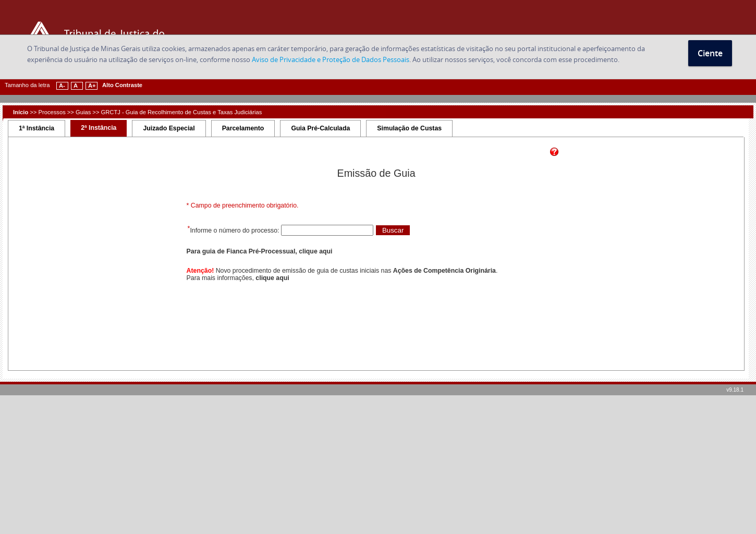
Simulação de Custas (409, 128)
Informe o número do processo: (235, 230)
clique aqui (272, 278)
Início (21, 112)
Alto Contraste (122, 85)
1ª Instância (36, 128)
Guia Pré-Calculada (320, 128)
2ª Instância (99, 128)
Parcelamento (243, 128)
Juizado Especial (169, 128)
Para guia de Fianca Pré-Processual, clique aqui (260, 251)
